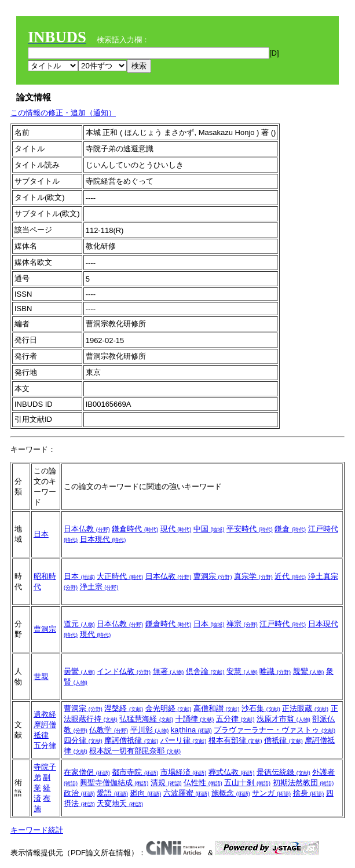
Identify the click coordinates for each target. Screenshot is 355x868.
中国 (209, 529)
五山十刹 (247, 783)
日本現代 (103, 539)
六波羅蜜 (186, 793)
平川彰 (150, 730)
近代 (290, 576)
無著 (169, 671)
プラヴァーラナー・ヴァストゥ (275, 730)
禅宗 (242, 624)
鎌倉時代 (135, 529)
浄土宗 (99, 587)
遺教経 (45, 714)
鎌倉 (290, 529)
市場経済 (184, 772)
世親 (41, 676)
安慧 (242, 671)
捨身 (309, 793)
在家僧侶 (87, 772)
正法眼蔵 (305, 708)
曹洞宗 (213, 576)
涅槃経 (124, 708)
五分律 (45, 745)
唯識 (275, 671)
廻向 (146, 793)
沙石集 (261, 708)
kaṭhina (191, 730)
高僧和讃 (217, 708)
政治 (79, 793)
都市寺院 (135, 772)
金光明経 (169, 708)
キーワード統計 (37, 830)
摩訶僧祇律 (131, 740)
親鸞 (309, 671)
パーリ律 (184, 740)
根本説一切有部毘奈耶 (135, 751)
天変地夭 (120, 803)
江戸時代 (283, 624)
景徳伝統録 (283, 772)
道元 (79, 624)
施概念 (231, 793)
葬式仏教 (232, 772)
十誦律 (195, 719)
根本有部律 (235, 740)
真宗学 (253, 576)
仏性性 (203, 783)
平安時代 (250, 529)
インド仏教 (124, 671)
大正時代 (120, 576)
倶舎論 (205, 671)
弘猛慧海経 (146, 719)
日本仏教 (87, 529)
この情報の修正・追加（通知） (63, 113)
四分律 (83, 740)
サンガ (271, 793)
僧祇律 (283, 740)
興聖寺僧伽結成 (114, 783)
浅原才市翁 (283, 719)
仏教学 (109, 730)
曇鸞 (79, 671)
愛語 (112, 793)
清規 (166, 783)
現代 (176, 529)
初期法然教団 (303, 783)
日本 (41, 534)
